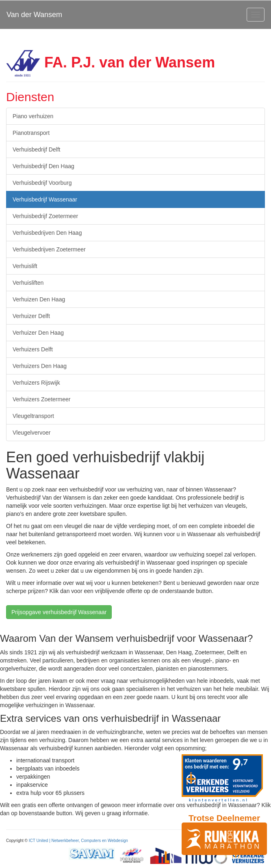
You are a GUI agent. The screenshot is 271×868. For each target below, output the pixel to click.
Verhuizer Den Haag (38, 333)
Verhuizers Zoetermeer (41, 399)
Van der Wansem (34, 15)
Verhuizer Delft (31, 316)
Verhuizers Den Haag (40, 366)
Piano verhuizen (33, 116)
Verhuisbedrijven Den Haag (47, 233)
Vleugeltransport (33, 416)
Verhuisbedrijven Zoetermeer (49, 249)
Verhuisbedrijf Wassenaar (45, 199)
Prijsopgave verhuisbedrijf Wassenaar (59, 612)
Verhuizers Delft (33, 349)
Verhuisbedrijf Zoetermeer (45, 216)
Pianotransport (31, 133)
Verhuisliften (28, 283)
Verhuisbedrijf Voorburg (42, 183)
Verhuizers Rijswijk (36, 383)
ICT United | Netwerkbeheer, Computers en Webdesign (78, 841)
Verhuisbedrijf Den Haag (43, 166)
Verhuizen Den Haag (39, 299)
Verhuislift (25, 266)
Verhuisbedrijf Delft (37, 149)
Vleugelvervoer (31, 433)
